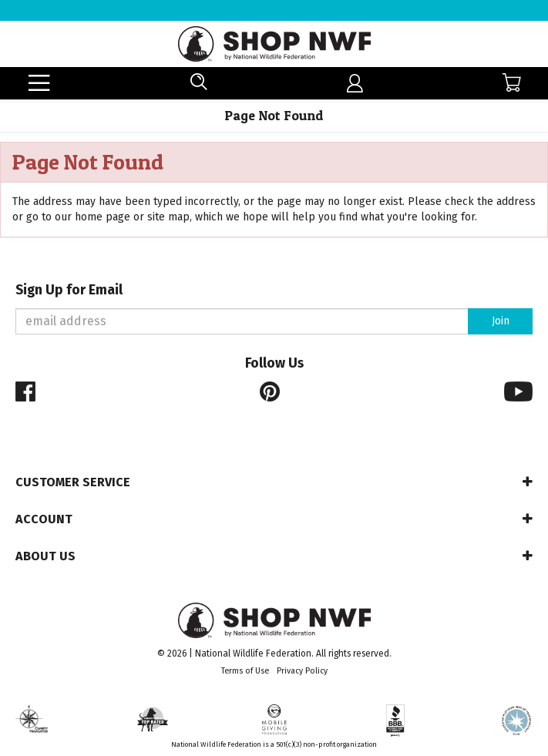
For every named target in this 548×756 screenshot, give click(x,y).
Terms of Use (245, 671)
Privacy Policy (302, 671)
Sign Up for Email (69, 290)
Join (501, 321)
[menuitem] (355, 84)
